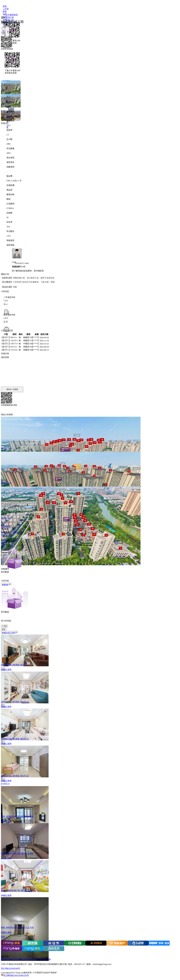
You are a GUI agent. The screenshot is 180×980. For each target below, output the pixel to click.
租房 (4, 629)
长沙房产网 (6, 959)
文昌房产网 (46, 959)
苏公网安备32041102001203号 (16, 975)
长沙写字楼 (16, 959)
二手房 (4, 626)
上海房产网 (36, 959)
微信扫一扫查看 (12, 389)
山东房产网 (26, 959)
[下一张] (7, 32)
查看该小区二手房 (9, 633)
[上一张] (3, 32)
